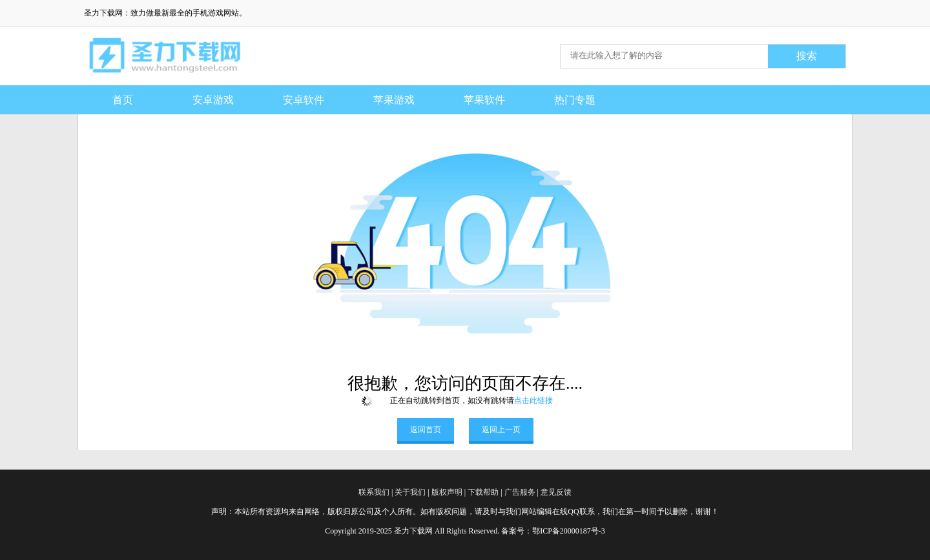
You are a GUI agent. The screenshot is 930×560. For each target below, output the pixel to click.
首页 (123, 100)
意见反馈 (556, 492)
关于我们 (410, 492)
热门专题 (575, 100)
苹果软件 (484, 100)
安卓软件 (304, 100)
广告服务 (520, 492)
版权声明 (447, 492)
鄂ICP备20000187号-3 (569, 531)
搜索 (807, 56)
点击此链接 (533, 400)
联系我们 (374, 492)
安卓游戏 (213, 100)
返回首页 (426, 430)
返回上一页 (501, 430)
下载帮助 (483, 492)
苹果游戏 (394, 100)
